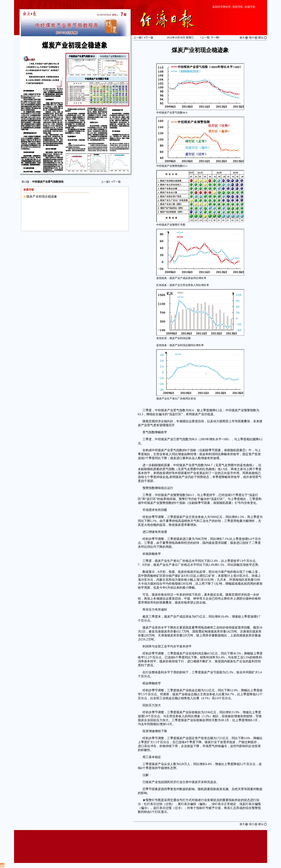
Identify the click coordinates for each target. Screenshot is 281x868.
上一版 (106, 182)
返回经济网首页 (222, 7)
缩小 (253, 38)
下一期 (215, 38)
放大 (244, 38)
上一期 (205, 38)
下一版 (116, 182)
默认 (263, 38)
